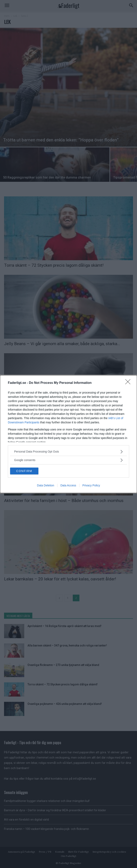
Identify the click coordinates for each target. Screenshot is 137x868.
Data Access (68, 485)
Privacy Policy (91, 485)
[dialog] (68, 434)
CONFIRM (24, 471)
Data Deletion (46, 485)
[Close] (129, 383)
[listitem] (68, 452)
